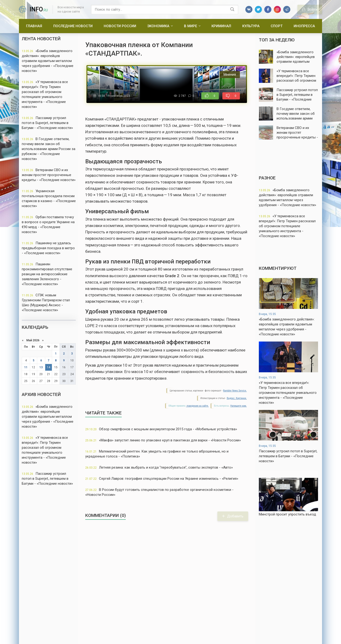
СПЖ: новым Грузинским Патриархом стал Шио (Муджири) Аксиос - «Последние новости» (46, 303)
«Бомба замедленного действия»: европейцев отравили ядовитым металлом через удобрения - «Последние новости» (48, 61)
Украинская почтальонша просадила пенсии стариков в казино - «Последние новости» (49, 198)
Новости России (120, 26)
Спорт (277, 26)
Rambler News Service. (235, 391)
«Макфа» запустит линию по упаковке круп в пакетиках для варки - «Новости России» (163, 440)
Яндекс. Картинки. (237, 398)
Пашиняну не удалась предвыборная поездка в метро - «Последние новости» (48, 248)
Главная (34, 26)
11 (26, 367)
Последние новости (73, 26)
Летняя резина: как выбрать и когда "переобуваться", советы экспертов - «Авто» (159, 467)
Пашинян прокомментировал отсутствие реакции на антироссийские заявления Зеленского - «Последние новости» (47, 274)
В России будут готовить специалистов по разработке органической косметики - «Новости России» (159, 492)
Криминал (221, 26)
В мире (191, 26)
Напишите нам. (239, 406)
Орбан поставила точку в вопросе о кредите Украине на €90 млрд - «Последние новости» (48, 224)
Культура (251, 26)
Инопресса (304, 26)
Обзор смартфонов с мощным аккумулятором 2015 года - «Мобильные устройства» (161, 429)
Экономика (158, 26)
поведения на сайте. (197, 406)
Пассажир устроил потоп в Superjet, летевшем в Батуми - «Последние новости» (47, 123)
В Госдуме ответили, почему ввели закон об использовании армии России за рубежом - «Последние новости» (49, 149)
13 (41, 367)
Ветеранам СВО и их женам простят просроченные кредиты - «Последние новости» (49, 175)
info (39, 9)
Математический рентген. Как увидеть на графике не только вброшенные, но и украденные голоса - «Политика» (157, 454)
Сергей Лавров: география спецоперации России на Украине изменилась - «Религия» (162, 479)
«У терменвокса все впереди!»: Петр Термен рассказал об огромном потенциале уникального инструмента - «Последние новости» (45, 94)
